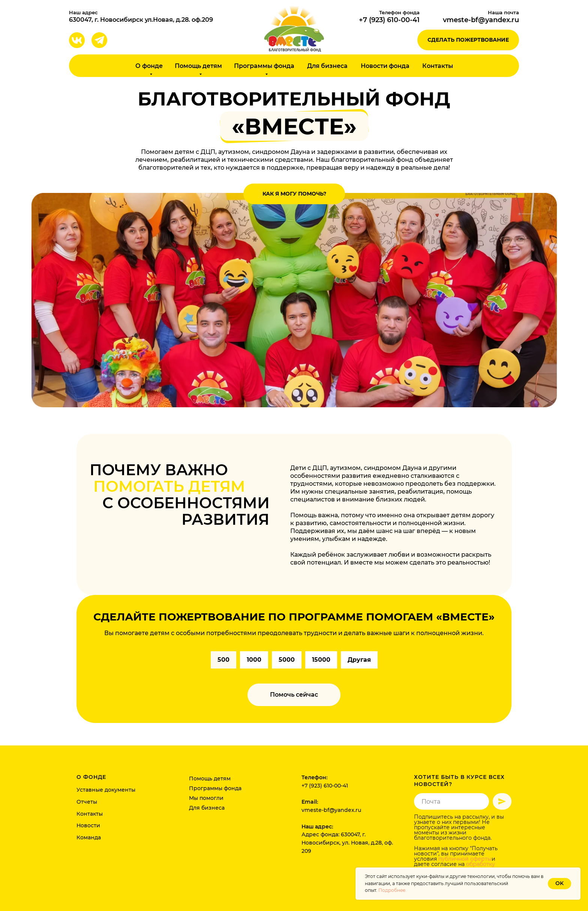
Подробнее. (392, 890)
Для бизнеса (327, 66)
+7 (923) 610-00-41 (325, 786)
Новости (88, 825)
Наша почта (503, 12)
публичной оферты (465, 859)
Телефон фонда (399, 12)
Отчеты (87, 802)
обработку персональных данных (454, 867)
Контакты (438, 66)
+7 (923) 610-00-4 (388, 20)
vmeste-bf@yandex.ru (481, 20)
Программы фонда (215, 788)
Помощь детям (210, 778)
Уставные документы (106, 790)
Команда (89, 837)
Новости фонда (385, 66)
